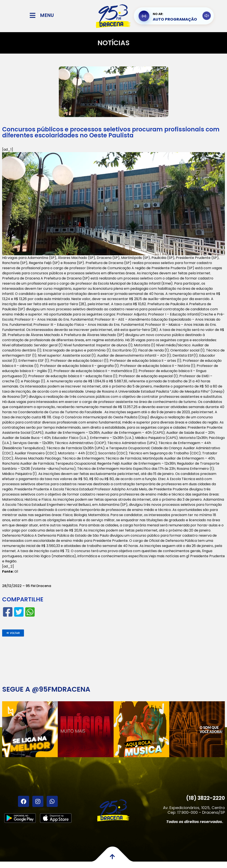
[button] (13, 633)
